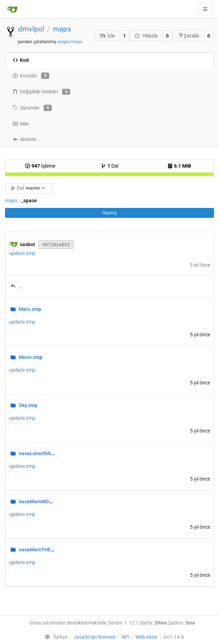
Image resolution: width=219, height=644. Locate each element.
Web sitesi (146, 637)
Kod (21, 60)
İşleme (40, 166)
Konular (31, 76)
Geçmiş (109, 213)
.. (21, 286)
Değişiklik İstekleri (41, 92)
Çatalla (189, 36)
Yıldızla (146, 36)
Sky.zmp (28, 405)
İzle (107, 36)
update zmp (22, 253)
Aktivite (24, 139)
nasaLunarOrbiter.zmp (44, 453)
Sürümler (32, 108)
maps (62, 29)
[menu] (55, 637)
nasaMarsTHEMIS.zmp (45, 550)
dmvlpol (31, 29)
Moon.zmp (31, 357)
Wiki (21, 124)
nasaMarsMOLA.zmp (42, 501)
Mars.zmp (30, 309)
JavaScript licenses (94, 637)
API (125, 637)
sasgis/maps (70, 42)
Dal (109, 166)
